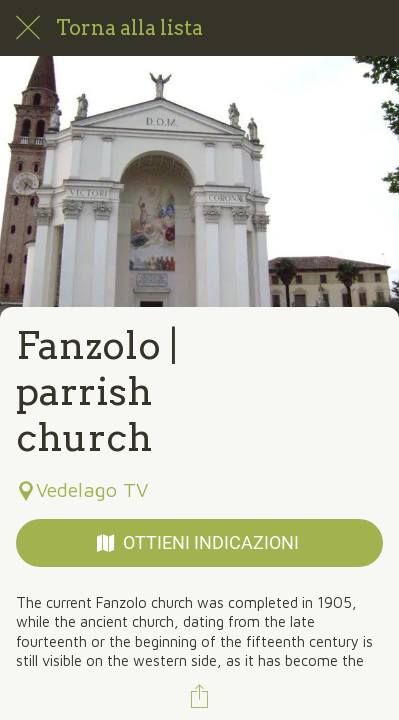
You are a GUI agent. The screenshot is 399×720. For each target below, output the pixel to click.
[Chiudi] (28, 28)
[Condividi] (200, 696)
